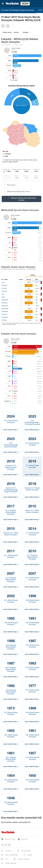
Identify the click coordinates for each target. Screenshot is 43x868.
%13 (35, 103)
